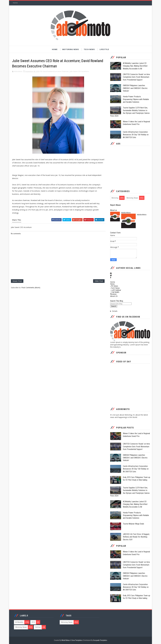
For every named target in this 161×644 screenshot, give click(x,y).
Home (15, 3)
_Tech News (115, 288)
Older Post (99, 281)
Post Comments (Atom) (31, 288)
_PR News (114, 286)
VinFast (38, 627)
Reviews (113, 294)
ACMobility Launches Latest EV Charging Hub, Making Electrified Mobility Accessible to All (135, 66)
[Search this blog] (121, 304)
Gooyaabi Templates (100, 640)
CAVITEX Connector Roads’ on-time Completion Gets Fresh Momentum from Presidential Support (136, 77)
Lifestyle (104, 49)
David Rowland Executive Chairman (56, 71)
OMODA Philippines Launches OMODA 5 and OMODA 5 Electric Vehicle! (135, 88)
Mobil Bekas (66, 640)
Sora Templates (77, 640)
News (112, 284)
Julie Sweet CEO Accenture (79, 71)
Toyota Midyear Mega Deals (133, 524)
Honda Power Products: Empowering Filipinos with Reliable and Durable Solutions (136, 99)
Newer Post (17, 281)
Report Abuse (115, 205)
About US (114, 296)
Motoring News (71, 49)
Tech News (89, 49)
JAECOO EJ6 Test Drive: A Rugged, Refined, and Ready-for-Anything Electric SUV (136, 537)
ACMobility (19, 622)
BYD (33, 622)
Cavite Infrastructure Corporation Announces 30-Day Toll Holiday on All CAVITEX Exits (136, 135)
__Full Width (115, 292)
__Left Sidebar (116, 290)
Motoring (115, 198)
